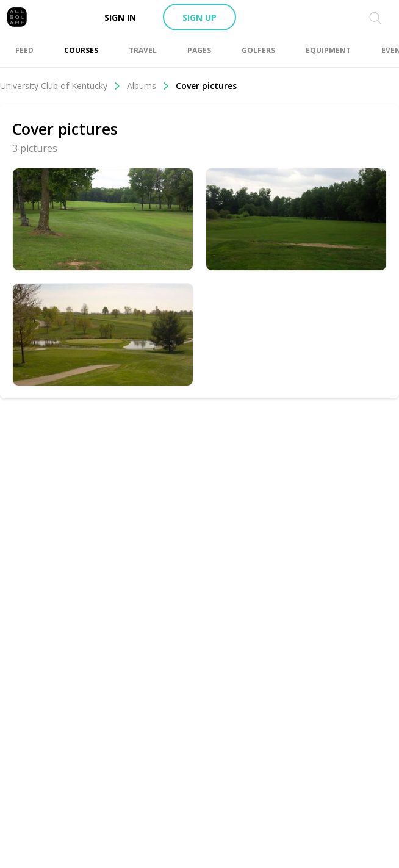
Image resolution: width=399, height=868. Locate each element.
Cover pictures (206, 86)
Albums (148, 86)
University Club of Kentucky (60, 86)
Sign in (120, 17)
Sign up (199, 17)
